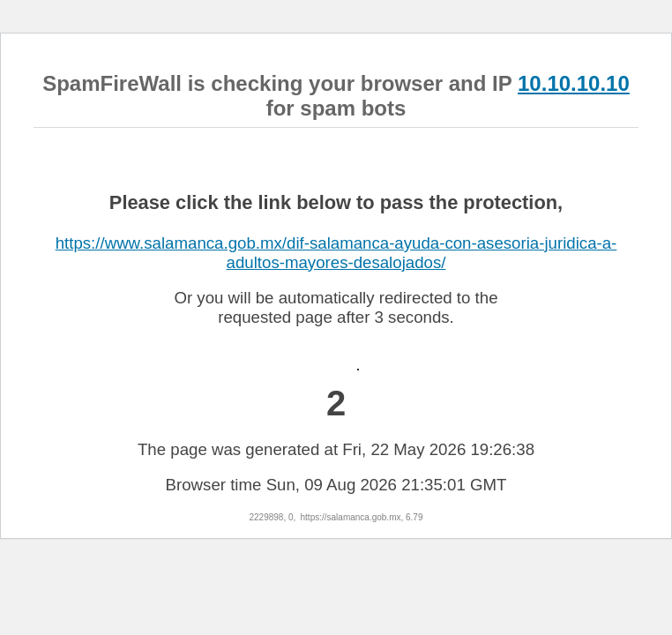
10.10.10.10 (574, 83)
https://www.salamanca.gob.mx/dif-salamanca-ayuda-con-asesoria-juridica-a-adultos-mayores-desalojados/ (336, 253)
